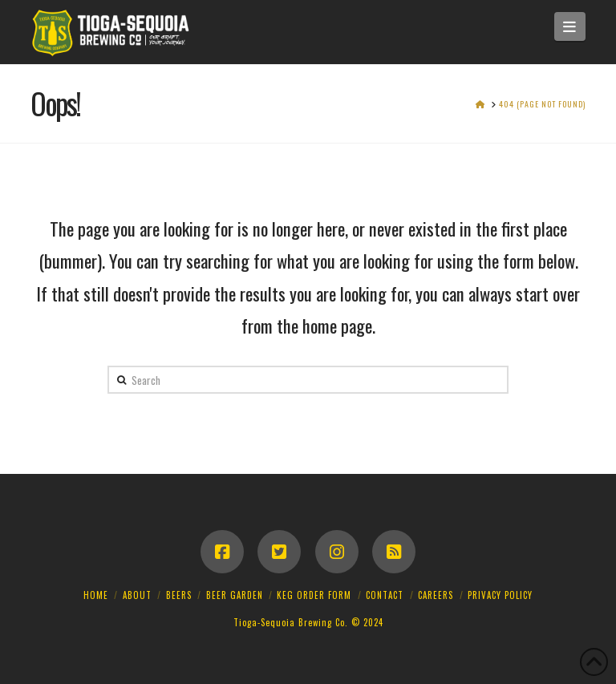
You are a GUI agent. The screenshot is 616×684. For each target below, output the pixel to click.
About (137, 595)
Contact (385, 595)
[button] (570, 26)
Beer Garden (235, 595)
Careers (436, 595)
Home (96, 595)
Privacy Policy (500, 595)
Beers (179, 595)
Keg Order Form (314, 595)
